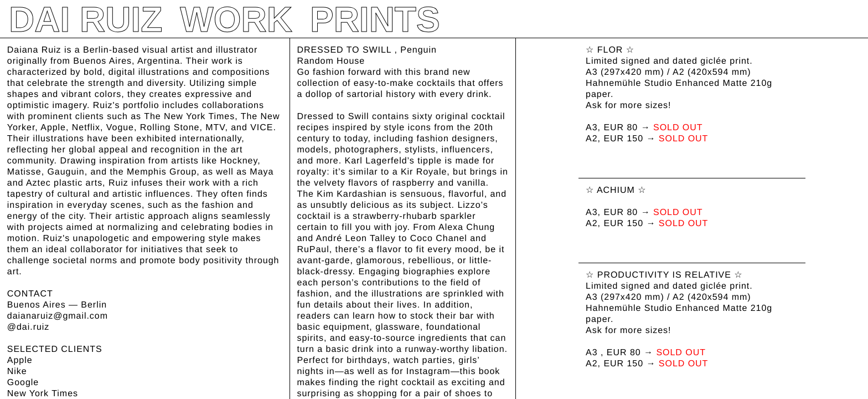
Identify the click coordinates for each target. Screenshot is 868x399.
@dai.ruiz (28, 327)
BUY (308, 349)
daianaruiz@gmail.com (58, 316)
